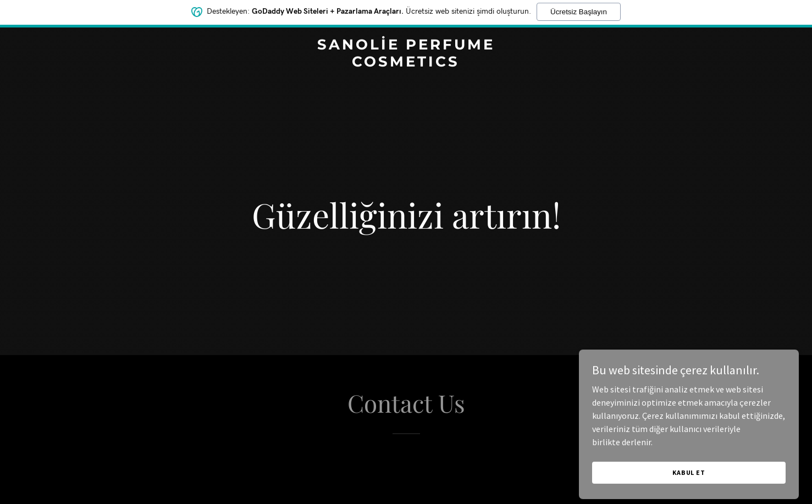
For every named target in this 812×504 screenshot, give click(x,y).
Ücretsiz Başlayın (579, 9)
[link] (406, 63)
